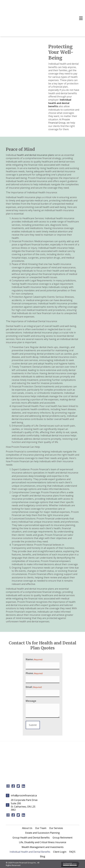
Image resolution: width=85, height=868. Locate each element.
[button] (8, 786)
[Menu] (81, 18)
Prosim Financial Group (59, 121)
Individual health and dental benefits (60, 103)
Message (31, 701)
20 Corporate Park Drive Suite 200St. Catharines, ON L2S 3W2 (24, 805)
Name (34, 659)
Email (34, 687)
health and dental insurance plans (35, 155)
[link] (27, 828)
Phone (34, 673)
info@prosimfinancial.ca (24, 795)
